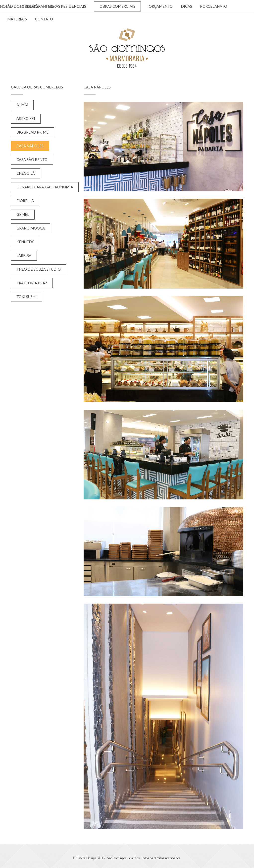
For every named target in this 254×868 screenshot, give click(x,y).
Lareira (24, 256)
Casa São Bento (32, 160)
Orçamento (161, 6)
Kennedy (25, 242)
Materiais (17, 19)
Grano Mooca (31, 228)
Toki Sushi (26, 297)
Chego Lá (26, 173)
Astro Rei (26, 118)
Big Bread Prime (32, 132)
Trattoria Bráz (32, 283)
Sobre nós (30, 6)
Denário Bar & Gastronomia (45, 187)
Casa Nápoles (30, 146)
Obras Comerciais (117, 6)
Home (6, 6)
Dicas (186, 6)
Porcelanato (214, 6)
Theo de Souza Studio (39, 269)
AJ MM (22, 105)
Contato (44, 19)
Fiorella (25, 201)
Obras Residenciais (67, 6)
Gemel (23, 214)
